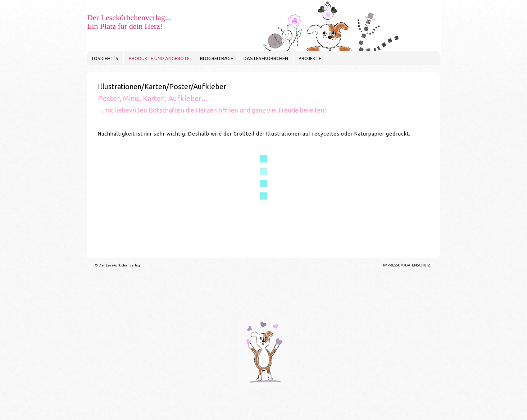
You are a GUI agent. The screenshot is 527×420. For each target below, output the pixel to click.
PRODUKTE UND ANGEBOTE (159, 58)
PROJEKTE (310, 58)
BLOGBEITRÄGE (217, 58)
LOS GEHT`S (105, 58)
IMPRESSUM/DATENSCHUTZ (407, 265)
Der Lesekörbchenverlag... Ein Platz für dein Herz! (129, 22)
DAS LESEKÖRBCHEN (266, 58)
